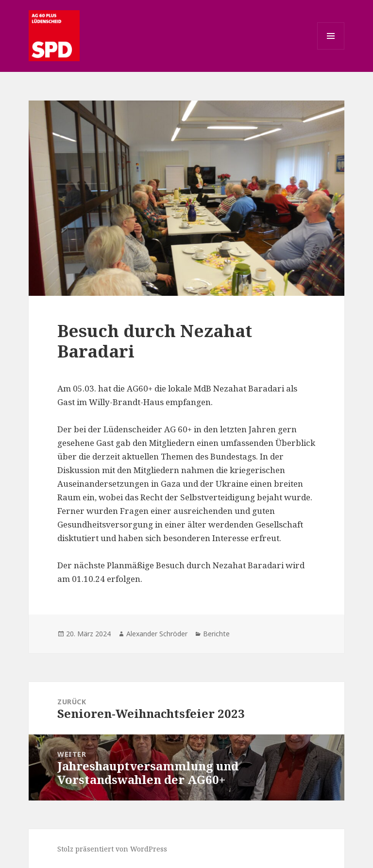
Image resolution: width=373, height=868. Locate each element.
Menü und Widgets (331, 49)
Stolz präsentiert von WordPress (112, 849)
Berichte (216, 634)
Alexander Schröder (157, 634)
